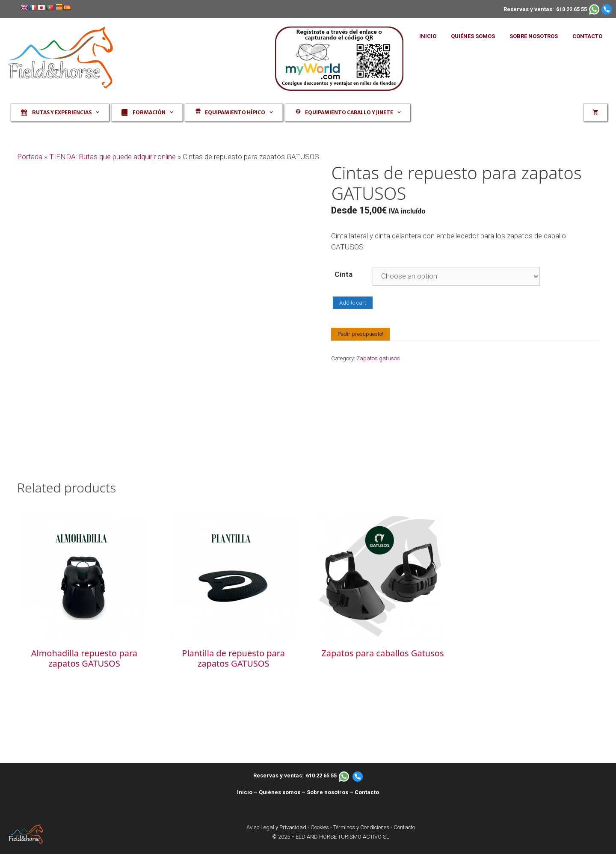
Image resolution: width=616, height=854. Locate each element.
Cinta (344, 274)
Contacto (367, 792)
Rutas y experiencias (64, 113)
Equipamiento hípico (238, 113)
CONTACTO (587, 36)
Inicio (245, 792)
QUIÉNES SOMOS (473, 36)
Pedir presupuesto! (360, 334)
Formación (151, 113)
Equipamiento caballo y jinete (352, 113)
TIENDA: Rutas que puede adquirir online (113, 157)
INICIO (428, 36)
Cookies (320, 827)
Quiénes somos (280, 792)
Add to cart (353, 303)
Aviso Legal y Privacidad (276, 827)
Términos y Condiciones (361, 827)
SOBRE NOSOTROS (534, 36)
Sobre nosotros (327, 792)
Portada (30, 157)
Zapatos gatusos (378, 358)
